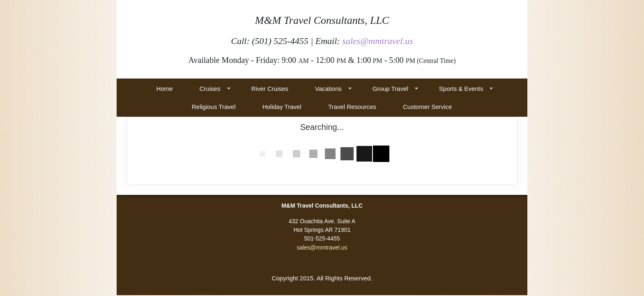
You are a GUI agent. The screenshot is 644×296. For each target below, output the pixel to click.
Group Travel (390, 89)
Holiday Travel (282, 107)
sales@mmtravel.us (377, 41)
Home (165, 89)
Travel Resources (352, 107)
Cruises (210, 89)
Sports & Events (461, 89)
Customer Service (427, 107)
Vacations (328, 89)
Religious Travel (214, 107)
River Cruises (270, 89)
